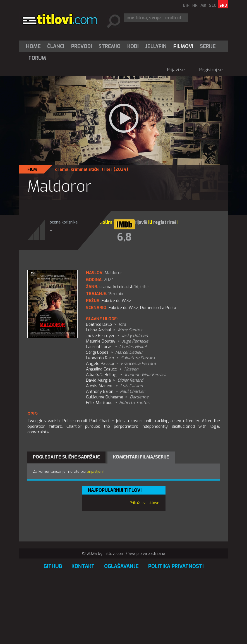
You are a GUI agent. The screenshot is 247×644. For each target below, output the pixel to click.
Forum (37, 58)
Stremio (110, 46)
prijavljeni (95, 471)
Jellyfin (156, 46)
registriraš (165, 222)
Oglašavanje (121, 566)
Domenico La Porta (158, 308)
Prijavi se (176, 70)
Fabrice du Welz (123, 308)
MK (203, 5)
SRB (223, 5)
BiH (186, 5)
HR (195, 5)
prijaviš (139, 222)
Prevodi (82, 46)
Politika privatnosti (176, 566)
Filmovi (183, 46)
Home (33, 46)
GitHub (53, 566)
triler (107, 169)
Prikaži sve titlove (145, 503)
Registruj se (211, 70)
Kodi (133, 46)
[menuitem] (35, 46)
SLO (213, 5)
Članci (56, 46)
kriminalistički (85, 169)
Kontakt (83, 566)
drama (62, 169)
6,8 (124, 237)
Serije (208, 46)
